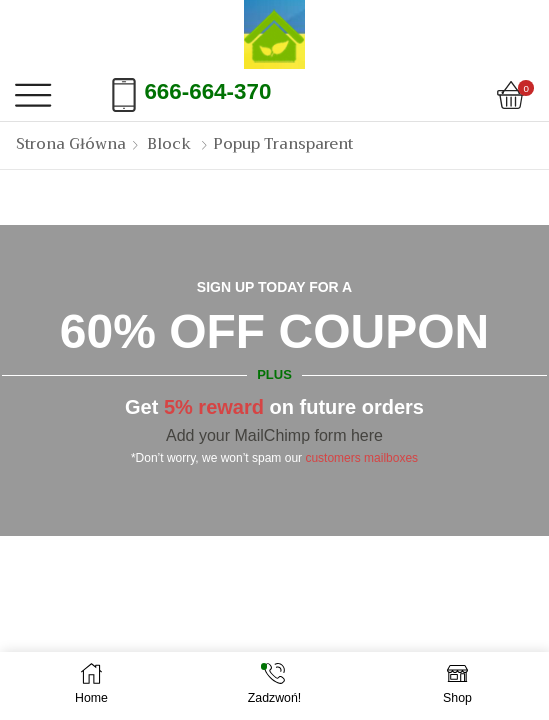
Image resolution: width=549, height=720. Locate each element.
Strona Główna (71, 144)
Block (169, 144)
